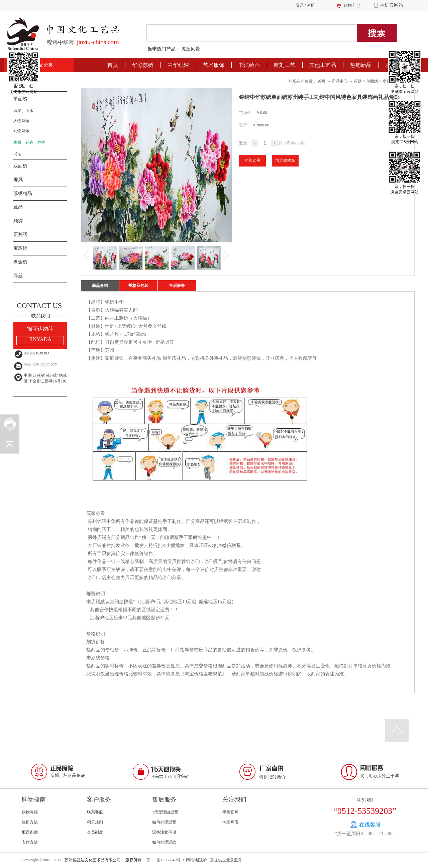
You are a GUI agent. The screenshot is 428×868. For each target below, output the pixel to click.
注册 (311, 5)
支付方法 (30, 842)
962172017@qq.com (41, 364)
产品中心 (340, 81)
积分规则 (95, 822)
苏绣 (358, 81)
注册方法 (30, 822)
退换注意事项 (164, 832)
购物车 (350, 5)
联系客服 (95, 812)
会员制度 (95, 832)
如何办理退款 (164, 842)
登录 (300, 5)
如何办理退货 (164, 822)
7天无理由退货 (165, 812)
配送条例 (30, 832)
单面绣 (372, 81)
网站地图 (193, 860)
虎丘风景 (191, 49)
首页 (113, 65)
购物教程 (30, 812)
